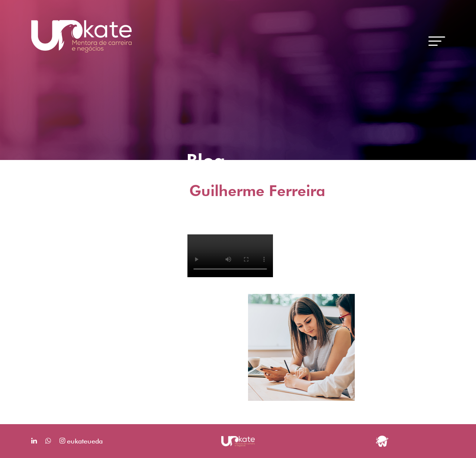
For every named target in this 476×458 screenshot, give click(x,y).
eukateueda (81, 441)
